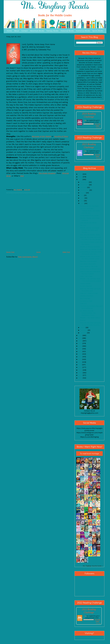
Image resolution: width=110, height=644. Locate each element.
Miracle (83, 320)
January (84, 333)
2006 (81, 378)
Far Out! (83, 225)
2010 (80, 367)
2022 (81, 335)
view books (98, 128)
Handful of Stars (61, 136)
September (85, 190)
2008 (81, 373)
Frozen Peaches (86, 286)
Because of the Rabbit (41, 136)
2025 (81, 174)
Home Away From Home (89, 215)
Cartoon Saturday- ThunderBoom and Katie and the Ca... (90, 211)
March (83, 328)
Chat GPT (84, 303)
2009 (81, 370)
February (84, 330)
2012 (80, 362)
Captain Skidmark (87, 296)
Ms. (85, 120)
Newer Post (10, 252)
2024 (81, 177)
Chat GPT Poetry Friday (89, 293)
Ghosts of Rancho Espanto (90, 247)
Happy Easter (85, 283)
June (82, 198)
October (84, 187)
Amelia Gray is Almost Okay (90, 269)
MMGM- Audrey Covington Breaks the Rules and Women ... (90, 230)
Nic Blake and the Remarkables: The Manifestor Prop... (88, 313)
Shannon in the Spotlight (89, 206)
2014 (81, 357)
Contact (25, 31)
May (82, 201)
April (82, 203)
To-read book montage (89, 454)
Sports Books (98, 31)
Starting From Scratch (88, 261)
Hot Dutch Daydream (88, 264)
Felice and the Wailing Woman (91, 249)
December (85, 182)
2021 (80, 338)
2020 (81, 341)
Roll (22, 176)
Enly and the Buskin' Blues (90, 235)
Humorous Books (83, 31)
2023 (81, 179)
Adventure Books (37, 31)
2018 (80, 346)
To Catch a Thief (86, 301)
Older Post (66, 252)
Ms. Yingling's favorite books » (93, 566)
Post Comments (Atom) (28, 257)
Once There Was (86, 276)
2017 (80, 349)
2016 (80, 351)
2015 (80, 354)
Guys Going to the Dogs (89, 266)
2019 (80, 343)
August (83, 193)
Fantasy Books (52, 31)
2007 (81, 375)
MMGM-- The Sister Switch (90, 318)
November (85, 185)
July (82, 195)
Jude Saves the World (88, 223)
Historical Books (67, 31)
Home (9, 31)
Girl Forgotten (85, 298)
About (17, 31)
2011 (80, 365)
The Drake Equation (47, 173)
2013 (80, 359)
